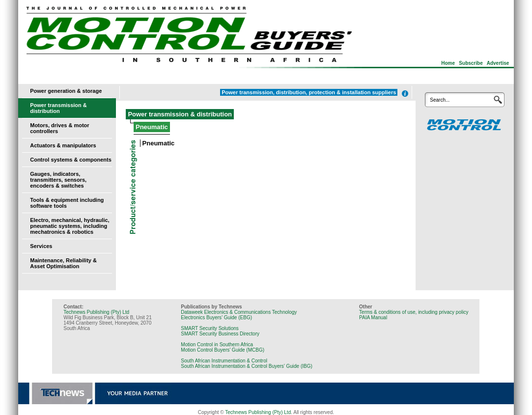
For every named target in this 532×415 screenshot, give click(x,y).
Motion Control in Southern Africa (217, 345)
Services (41, 246)
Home (448, 63)
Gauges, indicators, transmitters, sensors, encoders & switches (58, 180)
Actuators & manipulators (63, 145)
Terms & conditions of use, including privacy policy (414, 312)
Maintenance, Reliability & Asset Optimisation (63, 263)
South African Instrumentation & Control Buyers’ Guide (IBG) (247, 366)
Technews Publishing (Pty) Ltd (96, 312)
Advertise (498, 63)
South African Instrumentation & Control (224, 361)
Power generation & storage (66, 91)
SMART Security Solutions (210, 328)
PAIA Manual (373, 318)
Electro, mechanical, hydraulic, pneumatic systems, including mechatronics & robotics (70, 226)
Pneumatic (159, 143)
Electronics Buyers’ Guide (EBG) (216, 318)
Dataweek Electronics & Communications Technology (239, 312)
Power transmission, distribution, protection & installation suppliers (309, 92)
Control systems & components (71, 160)
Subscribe (471, 63)
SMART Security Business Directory (220, 334)
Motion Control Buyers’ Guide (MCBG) (223, 350)
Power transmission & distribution (58, 108)
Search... (440, 100)
